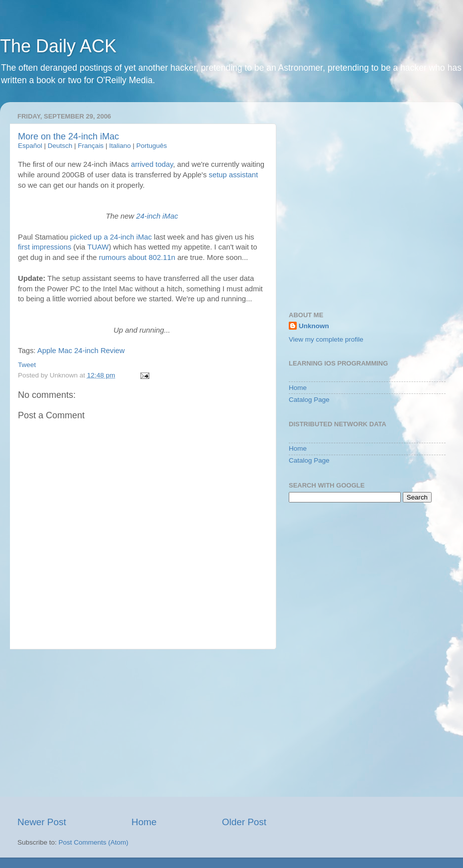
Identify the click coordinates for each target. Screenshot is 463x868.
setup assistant (233, 175)
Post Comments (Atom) (94, 842)
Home (144, 822)
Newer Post (42, 822)
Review (113, 351)
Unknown (314, 326)
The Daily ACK (58, 46)
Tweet (27, 365)
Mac (65, 351)
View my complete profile (326, 339)
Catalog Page (309, 400)
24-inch (86, 351)
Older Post (244, 822)
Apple (47, 351)
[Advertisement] (142, 733)
